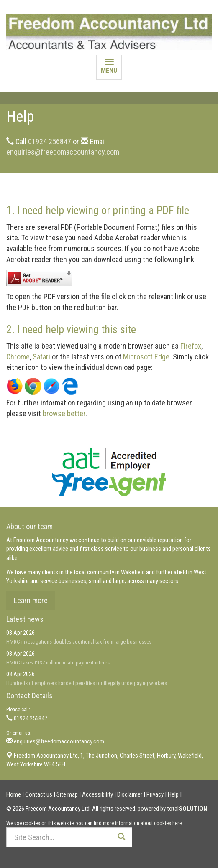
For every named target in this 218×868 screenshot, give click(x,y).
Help (173, 794)
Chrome (18, 357)
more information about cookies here (142, 823)
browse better (64, 414)
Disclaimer (130, 794)
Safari (41, 357)
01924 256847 (50, 141)
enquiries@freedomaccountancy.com (63, 152)
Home (14, 794)
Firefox (191, 346)
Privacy (155, 794)
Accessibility (97, 794)
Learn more (31, 600)
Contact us (39, 794)
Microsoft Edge (146, 357)
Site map (67, 794)
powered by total (172, 809)
